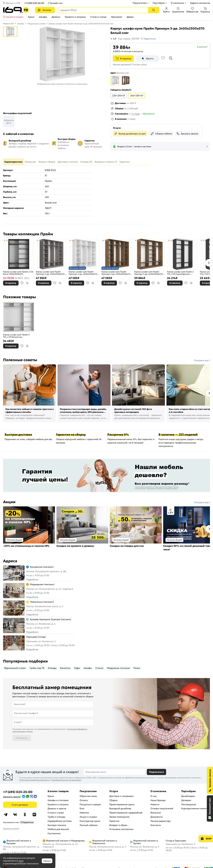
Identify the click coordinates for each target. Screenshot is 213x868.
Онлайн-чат (56, 3)
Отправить (22, 738)
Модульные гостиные (118, 668)
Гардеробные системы (60, 821)
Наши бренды (158, 800)
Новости (155, 804)
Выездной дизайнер (120, 808)
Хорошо (47, 861)
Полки (137, 668)
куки (21, 861)
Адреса (10, 561)
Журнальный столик (15, 668)
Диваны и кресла (57, 808)
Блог (82, 808)
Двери (130, 17)
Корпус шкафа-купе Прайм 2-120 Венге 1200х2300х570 (18, 273)
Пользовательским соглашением (66, 780)
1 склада (135, 114)
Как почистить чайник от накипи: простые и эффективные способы (30, 411)
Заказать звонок (190, 134)
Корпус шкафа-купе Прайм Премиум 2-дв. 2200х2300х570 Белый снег (83, 273)
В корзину (126, 58)
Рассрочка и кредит (90, 804)
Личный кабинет (89, 825)
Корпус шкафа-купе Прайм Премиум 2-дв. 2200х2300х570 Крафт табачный (116, 273)
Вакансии (156, 813)
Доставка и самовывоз (121, 796)
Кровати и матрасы (75, 17)
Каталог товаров (58, 791)
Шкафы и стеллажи (58, 800)
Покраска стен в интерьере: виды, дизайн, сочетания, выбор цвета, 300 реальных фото (83, 411)
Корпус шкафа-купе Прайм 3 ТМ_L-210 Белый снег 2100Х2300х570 (16, 336)
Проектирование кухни (122, 804)
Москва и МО (13, 3)
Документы (157, 817)
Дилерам (186, 800)
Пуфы (77, 668)
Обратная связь (88, 796)
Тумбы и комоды (56, 817)
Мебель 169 (8, 24)
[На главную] (16, 10)
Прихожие (117, 17)
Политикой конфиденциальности (34, 780)
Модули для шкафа (36, 24)
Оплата (84, 800)
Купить (150, 58)
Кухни (31, 17)
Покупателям (140, 3)
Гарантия (114, 821)
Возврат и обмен (118, 825)
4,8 (73, 240)
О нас (154, 796)
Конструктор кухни (90, 821)
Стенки (99, 668)
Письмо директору (160, 821)
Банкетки (65, 668)
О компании (177, 3)
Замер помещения (119, 817)
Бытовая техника (57, 825)
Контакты (156, 825)
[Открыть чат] (210, 808)
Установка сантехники (121, 829)
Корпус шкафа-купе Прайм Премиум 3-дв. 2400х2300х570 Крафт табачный (149, 273)
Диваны (56, 17)
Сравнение (178, 10)
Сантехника (54, 833)
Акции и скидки (15, 17)
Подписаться (156, 772)
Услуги (114, 791)
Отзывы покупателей (162, 808)
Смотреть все (201, 360)
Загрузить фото (9, 122)
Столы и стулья (98, 17)
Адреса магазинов (200, 3)
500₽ (209, 839)
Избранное (192, 10)
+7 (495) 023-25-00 (34, 3)
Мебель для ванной (58, 829)
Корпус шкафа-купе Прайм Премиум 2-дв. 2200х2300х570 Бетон (50, 273)
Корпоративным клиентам (196, 808)
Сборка (113, 800)
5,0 (8, 240)
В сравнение (27, 283)
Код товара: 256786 (129, 39)
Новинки (84, 813)
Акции (9, 502)
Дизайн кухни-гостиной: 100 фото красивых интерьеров (133, 411)
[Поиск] (154, 10)
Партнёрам (159, 3)
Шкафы (43, 17)
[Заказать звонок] (210, 780)
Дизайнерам (188, 796)
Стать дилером (20, 805)
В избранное (22, 283)
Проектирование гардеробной (126, 813)
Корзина (205, 10)
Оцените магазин (11, 828)
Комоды (52, 668)
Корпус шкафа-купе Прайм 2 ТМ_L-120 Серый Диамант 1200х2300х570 (180, 273)
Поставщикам (189, 804)
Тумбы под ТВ (37, 668)
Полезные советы (20, 360)
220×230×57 (119, 96)
